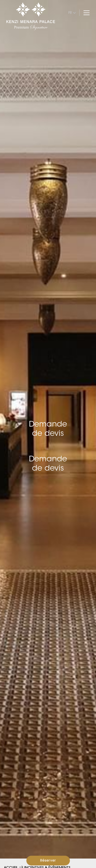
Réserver (48, 860)
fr (70, 13)
